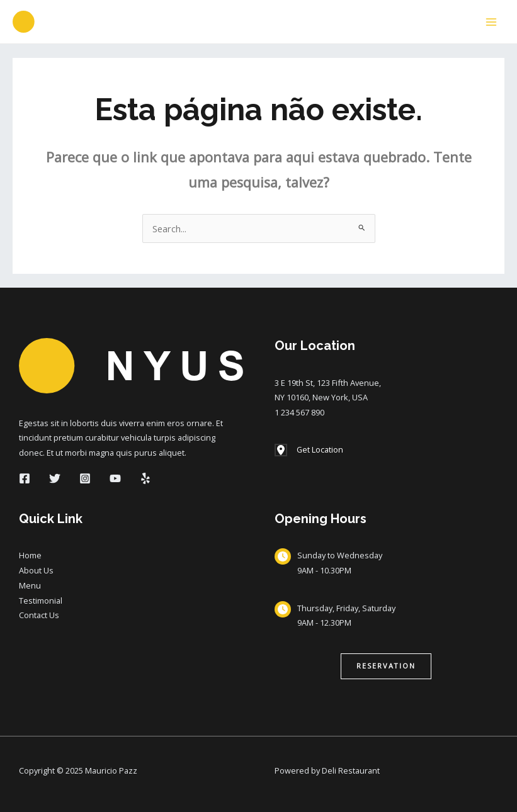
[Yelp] (145, 478)
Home (30, 555)
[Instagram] (85, 478)
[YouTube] (115, 478)
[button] (386, 666)
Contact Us (39, 615)
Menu (30, 585)
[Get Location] (309, 450)
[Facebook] (25, 478)
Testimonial (41, 601)
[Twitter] (55, 478)
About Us (36, 570)
